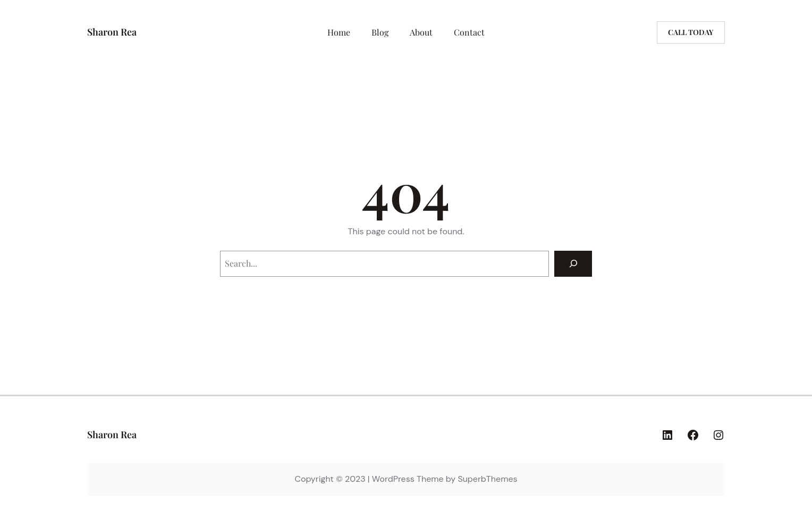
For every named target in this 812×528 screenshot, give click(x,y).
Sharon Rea (112, 32)
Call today (691, 32)
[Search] (573, 264)
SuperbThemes (487, 479)
